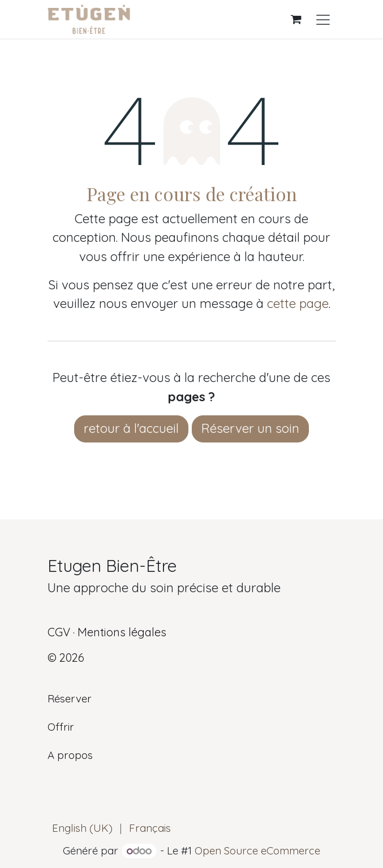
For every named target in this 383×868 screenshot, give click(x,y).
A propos (70, 755)
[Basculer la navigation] (323, 19)
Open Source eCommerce (257, 850)
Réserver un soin (250, 428)
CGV (59, 632)
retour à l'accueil (131, 428)
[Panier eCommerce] (296, 19)
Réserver (70, 698)
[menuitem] (82, 828)
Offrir (61, 727)
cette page (298, 303)
